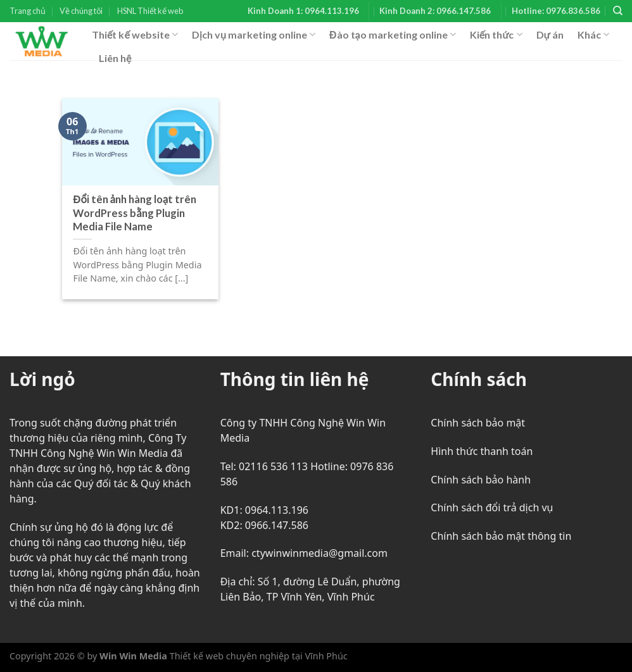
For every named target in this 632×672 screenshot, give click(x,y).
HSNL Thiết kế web (150, 11)
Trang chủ (28, 11)
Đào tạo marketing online (393, 35)
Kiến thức (496, 35)
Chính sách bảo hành (481, 480)
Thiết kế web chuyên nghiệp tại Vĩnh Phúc (257, 656)
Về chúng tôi (81, 11)
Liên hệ (115, 58)
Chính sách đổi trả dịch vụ (492, 507)
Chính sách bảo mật (478, 423)
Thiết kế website (135, 35)
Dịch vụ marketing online (254, 35)
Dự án (550, 34)
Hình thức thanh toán (482, 451)
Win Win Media (133, 656)
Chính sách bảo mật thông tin (501, 536)
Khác (593, 35)
